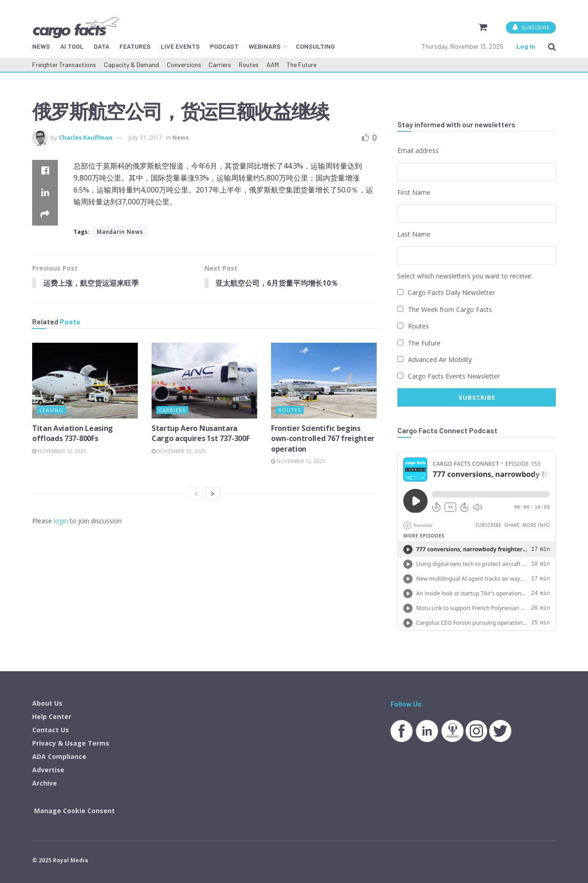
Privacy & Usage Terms (71, 742)
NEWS (41, 46)
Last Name (414, 234)
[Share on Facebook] (45, 171)
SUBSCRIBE (531, 27)
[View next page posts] (213, 494)
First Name (414, 192)
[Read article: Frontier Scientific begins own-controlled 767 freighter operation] (324, 381)
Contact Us (51, 728)
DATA (102, 46)
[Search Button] (552, 46)
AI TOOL (72, 46)
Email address (418, 150)
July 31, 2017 (145, 137)
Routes (249, 65)
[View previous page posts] (196, 494)
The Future (302, 65)
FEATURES (135, 46)
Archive (45, 782)
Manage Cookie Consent (74, 809)
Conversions (184, 65)
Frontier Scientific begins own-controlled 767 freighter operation (323, 439)
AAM (273, 65)
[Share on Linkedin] (45, 193)
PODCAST (224, 46)
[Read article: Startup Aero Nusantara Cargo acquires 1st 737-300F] (204, 381)
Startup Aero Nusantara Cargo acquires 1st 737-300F (201, 433)
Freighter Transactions (64, 65)
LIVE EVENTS (180, 46)
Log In (526, 46)
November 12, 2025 (59, 451)
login (61, 521)
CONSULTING (315, 46)
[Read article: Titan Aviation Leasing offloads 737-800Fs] (85, 381)
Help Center (52, 715)
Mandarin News (120, 232)
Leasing (51, 410)
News (181, 137)
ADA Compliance (59, 755)
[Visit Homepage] (75, 27)
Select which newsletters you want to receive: (465, 275)
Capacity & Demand (131, 65)
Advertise (48, 768)
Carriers (220, 65)
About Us (47, 702)
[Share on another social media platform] (45, 215)
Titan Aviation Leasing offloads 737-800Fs (73, 433)
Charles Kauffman (86, 137)
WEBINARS (265, 46)
